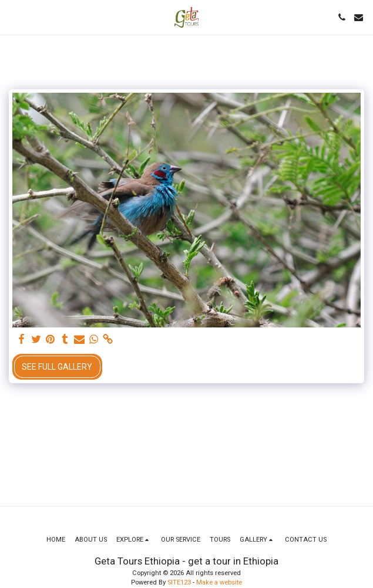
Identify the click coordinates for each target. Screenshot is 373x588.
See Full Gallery (57, 367)
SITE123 (179, 582)
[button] (13, 17)
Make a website (219, 582)
